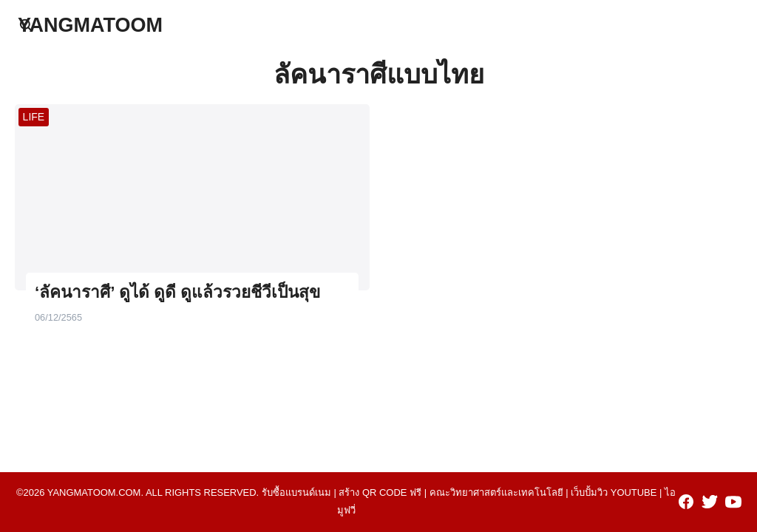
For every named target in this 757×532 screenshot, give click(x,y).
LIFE (34, 117)
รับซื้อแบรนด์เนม (296, 492)
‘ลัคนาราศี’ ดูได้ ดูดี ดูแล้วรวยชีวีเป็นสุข (177, 292)
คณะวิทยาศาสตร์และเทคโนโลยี (496, 492)
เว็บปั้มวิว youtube (614, 492)
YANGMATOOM (90, 25)
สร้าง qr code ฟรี (380, 492)
